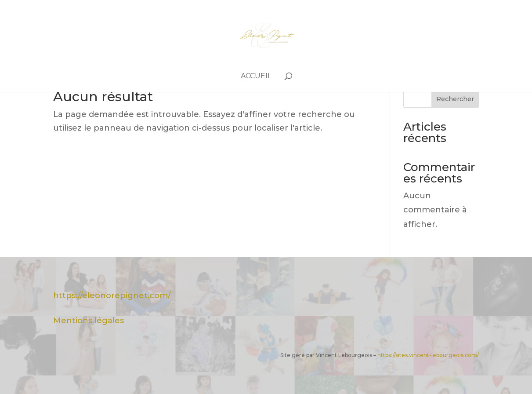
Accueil (256, 77)
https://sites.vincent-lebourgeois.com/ (428, 355)
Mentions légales (89, 321)
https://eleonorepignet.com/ (112, 295)
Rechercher (455, 99)
